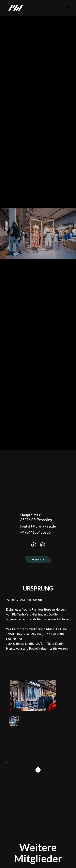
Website (38, 560)
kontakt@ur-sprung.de (38, 526)
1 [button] (38, 770)
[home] (15, 8)
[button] (68, 8)
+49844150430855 (35, 532)
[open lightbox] (33, 696)
